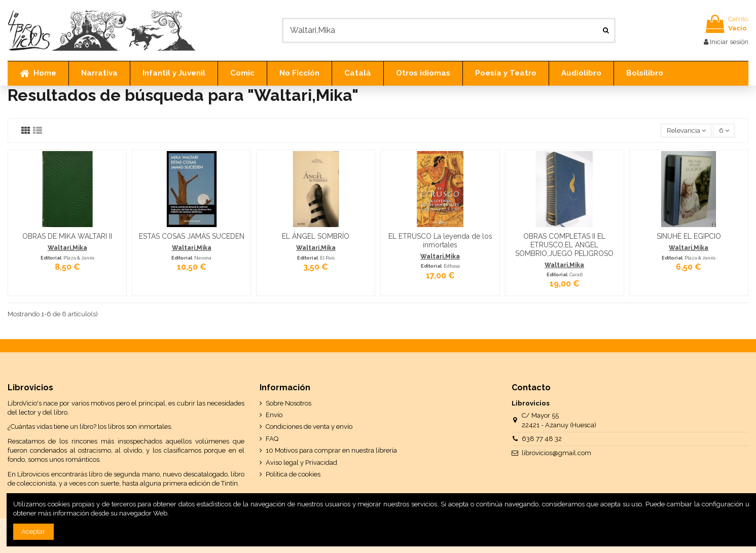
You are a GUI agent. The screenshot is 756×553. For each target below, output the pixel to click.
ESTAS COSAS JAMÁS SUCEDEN (192, 236)
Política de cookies (293, 474)
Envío (274, 415)
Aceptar (33, 531)
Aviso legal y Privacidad (301, 463)
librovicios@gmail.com (556, 453)
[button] (99, 73)
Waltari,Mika (67, 248)
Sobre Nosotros (289, 403)
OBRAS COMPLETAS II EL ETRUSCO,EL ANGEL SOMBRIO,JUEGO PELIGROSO (564, 245)
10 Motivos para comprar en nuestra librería (331, 450)
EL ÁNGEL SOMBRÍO (316, 236)
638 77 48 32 (542, 439)
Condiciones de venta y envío (309, 427)
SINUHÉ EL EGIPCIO (689, 236)
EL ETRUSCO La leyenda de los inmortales (440, 241)
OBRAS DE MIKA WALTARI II (67, 236)
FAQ (272, 439)
